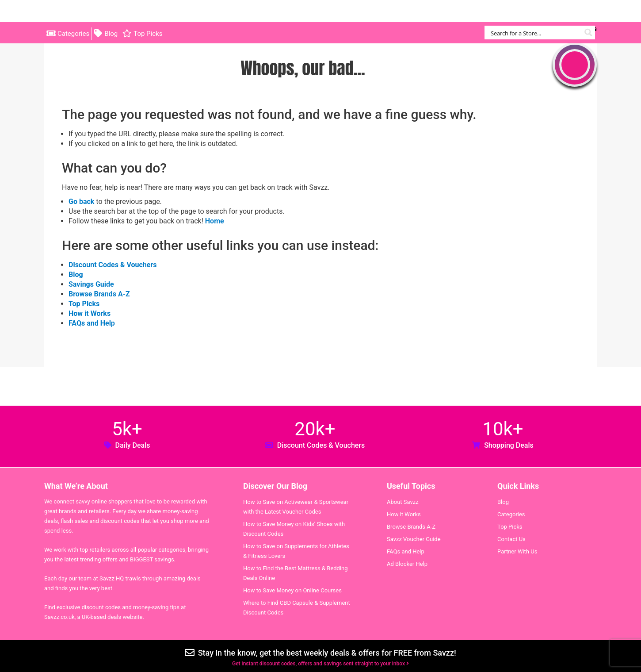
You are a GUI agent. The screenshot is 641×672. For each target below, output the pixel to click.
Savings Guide (91, 284)
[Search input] (535, 33)
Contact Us (511, 539)
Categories (73, 34)
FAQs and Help (92, 323)
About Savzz (403, 502)
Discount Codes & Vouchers (113, 265)
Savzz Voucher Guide (414, 539)
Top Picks (148, 34)
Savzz (88, 11)
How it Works (90, 313)
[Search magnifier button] (588, 33)
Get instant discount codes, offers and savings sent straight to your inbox (320, 664)
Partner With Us (517, 551)
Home (215, 221)
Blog (111, 34)
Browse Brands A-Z (99, 294)
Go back (81, 202)
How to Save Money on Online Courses (292, 590)
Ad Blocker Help (407, 564)
